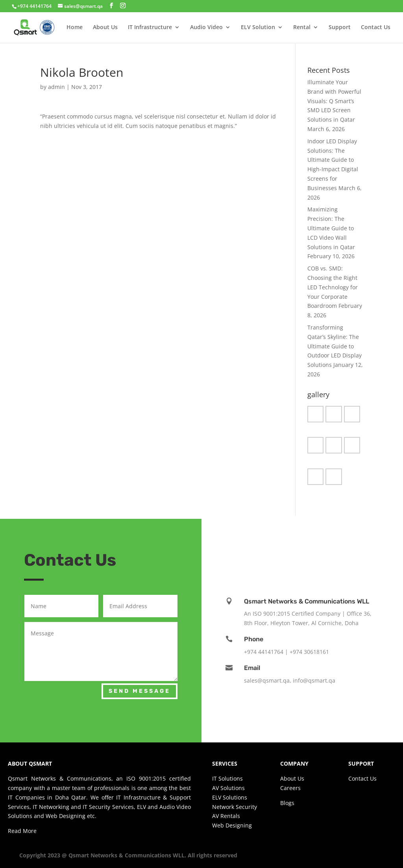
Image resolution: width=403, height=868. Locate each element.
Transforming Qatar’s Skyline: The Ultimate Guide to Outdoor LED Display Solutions (335, 346)
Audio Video (206, 28)
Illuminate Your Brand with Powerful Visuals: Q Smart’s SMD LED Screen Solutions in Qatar (334, 101)
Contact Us (376, 28)
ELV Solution (258, 28)
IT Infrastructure (150, 28)
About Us (105, 28)
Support (340, 28)
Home (75, 28)
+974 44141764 (34, 6)
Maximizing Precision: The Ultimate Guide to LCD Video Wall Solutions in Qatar (331, 228)
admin (56, 87)
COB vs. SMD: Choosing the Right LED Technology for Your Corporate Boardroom (333, 287)
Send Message (140, 691)
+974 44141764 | (267, 652)
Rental (302, 28)
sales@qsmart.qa (267, 680)
